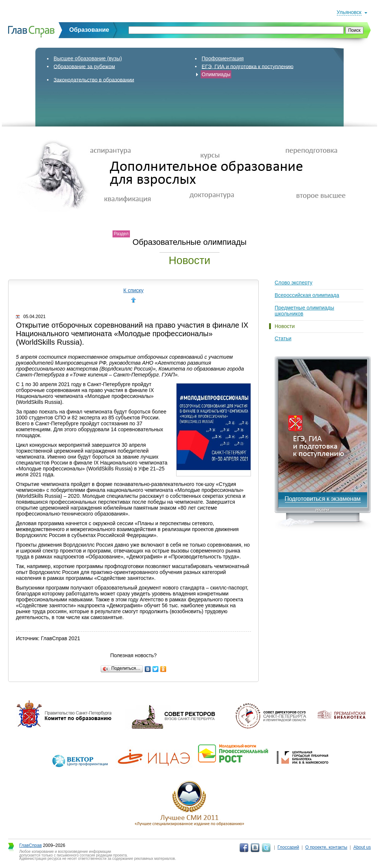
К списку (133, 290)
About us (362, 847)
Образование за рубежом (84, 66)
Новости (285, 326)
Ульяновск (349, 12)
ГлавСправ (31, 845)
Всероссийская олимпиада (307, 295)
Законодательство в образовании (94, 80)
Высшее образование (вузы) (88, 58)
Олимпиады (216, 74)
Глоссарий (288, 847)
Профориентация (223, 58)
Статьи (283, 338)
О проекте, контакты (326, 847)
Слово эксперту (294, 283)
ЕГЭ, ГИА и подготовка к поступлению (248, 66)
